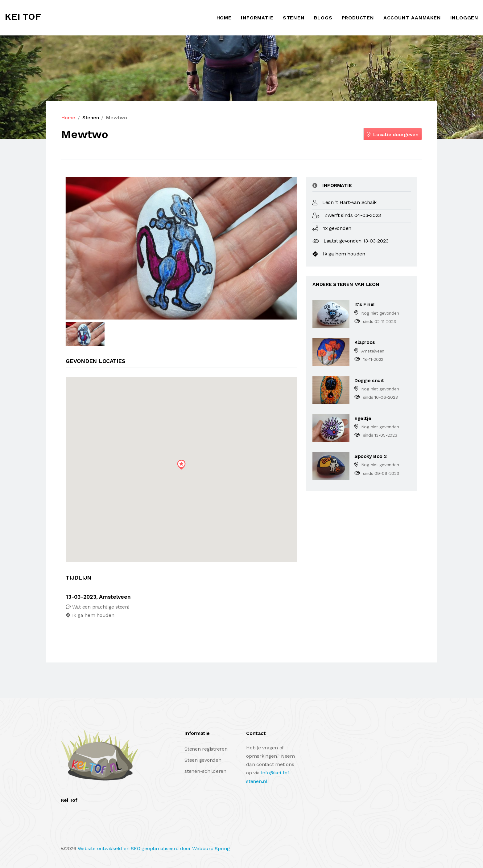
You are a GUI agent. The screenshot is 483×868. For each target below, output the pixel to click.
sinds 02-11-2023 (380, 321)
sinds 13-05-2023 (380, 435)
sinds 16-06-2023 (380, 397)
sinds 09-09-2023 (381, 473)
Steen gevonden (203, 760)
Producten (358, 18)
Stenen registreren (206, 749)
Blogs (323, 18)
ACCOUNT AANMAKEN (412, 18)
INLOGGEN (464, 18)
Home (224, 18)
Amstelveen (373, 351)
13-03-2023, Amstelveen (98, 597)
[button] (181, 465)
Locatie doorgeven (393, 135)
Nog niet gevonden (380, 313)
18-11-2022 (373, 359)
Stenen (294, 18)
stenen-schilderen (205, 771)
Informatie (257, 18)
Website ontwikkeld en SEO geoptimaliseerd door (154, 848)
